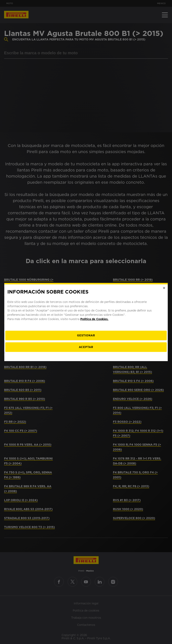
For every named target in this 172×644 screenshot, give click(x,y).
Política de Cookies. (94, 319)
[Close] (164, 288)
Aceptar (86, 347)
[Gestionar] (86, 335)
